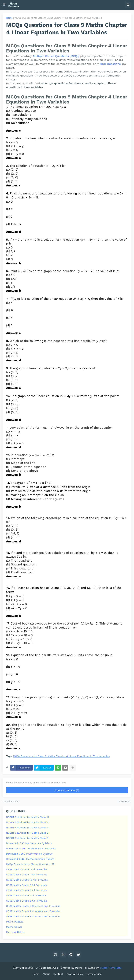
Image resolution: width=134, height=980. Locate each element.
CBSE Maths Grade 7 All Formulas (26, 895)
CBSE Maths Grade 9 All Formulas (26, 885)
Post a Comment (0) (67, 790)
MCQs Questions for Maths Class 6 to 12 (30, 864)
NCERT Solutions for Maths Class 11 (27, 822)
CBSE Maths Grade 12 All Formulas (27, 869)
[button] (4, 5)
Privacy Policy (75, 974)
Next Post (124, 801)
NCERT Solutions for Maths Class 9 (27, 833)
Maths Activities (16, 932)
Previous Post (12, 801)
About (46, 974)
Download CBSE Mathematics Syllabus (29, 854)
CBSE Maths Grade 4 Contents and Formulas (33, 911)
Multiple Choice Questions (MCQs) (56, 56)
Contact (58, 974)
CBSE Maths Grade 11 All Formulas (27, 875)
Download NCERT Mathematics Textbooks (31, 848)
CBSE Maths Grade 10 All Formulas (27, 880)
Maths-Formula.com (88, 968)
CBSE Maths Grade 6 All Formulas (26, 901)
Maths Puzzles (15, 922)
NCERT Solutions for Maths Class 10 (28, 828)
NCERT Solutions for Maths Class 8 (27, 838)
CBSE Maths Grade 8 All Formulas (26, 890)
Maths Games (14, 927)
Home (9, 18)
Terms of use (94, 974)
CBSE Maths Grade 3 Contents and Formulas (33, 916)
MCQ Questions (110, 64)
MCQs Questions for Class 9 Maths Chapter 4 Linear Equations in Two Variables (58, 18)
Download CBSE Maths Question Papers (30, 859)
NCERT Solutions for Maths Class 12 (28, 817)
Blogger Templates (111, 968)
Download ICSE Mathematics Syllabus (29, 843)
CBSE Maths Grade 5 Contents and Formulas (33, 906)
